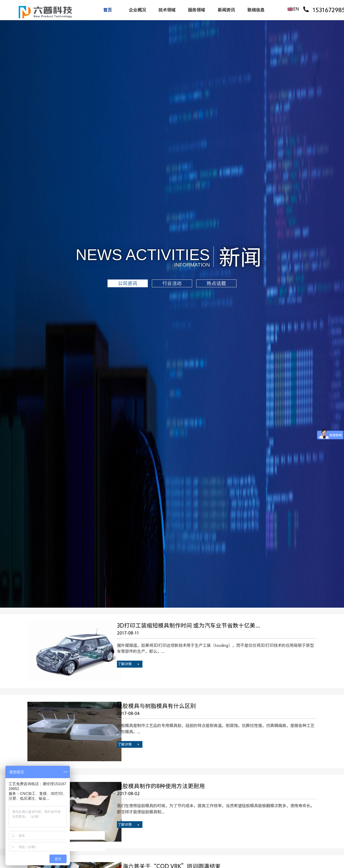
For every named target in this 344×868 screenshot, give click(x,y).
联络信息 (256, 10)
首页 (107, 10)
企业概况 (137, 10)
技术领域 (167, 10)
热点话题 (216, 283)
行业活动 (172, 283)
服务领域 (196, 10)
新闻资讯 (226, 10)
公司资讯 (128, 283)
